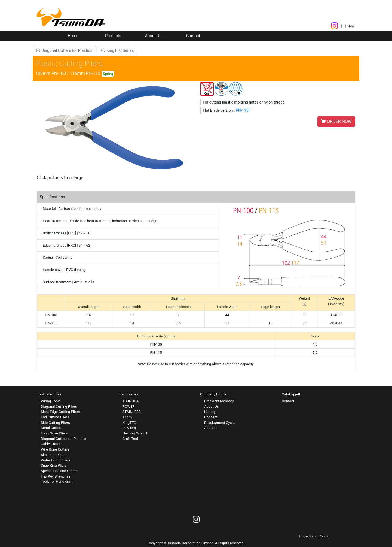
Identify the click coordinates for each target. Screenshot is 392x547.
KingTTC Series (117, 50)
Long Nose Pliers (54, 433)
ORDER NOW (336, 121)
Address (211, 428)
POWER (128, 407)
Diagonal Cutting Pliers (59, 407)
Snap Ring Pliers (54, 465)
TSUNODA (131, 401)
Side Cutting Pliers (55, 423)
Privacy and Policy (314, 536)
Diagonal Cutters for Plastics (64, 50)
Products (113, 36)
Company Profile (213, 394)
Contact (193, 36)
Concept (211, 417)
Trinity (127, 417)
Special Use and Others (59, 471)
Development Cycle (219, 423)
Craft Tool (130, 439)
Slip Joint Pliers (53, 455)
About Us (153, 36)
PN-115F (243, 110)
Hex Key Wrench (135, 433)
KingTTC (129, 423)
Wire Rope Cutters (55, 449)
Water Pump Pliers (56, 460)
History (210, 412)
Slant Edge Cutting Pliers (60, 412)
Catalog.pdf (291, 394)
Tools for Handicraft (57, 481)
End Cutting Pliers (55, 417)
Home (73, 36)
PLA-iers (129, 428)
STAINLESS (132, 412)
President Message (219, 401)
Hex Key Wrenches (56, 476)
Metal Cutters (52, 428)
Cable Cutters (52, 444)
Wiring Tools (51, 401)
